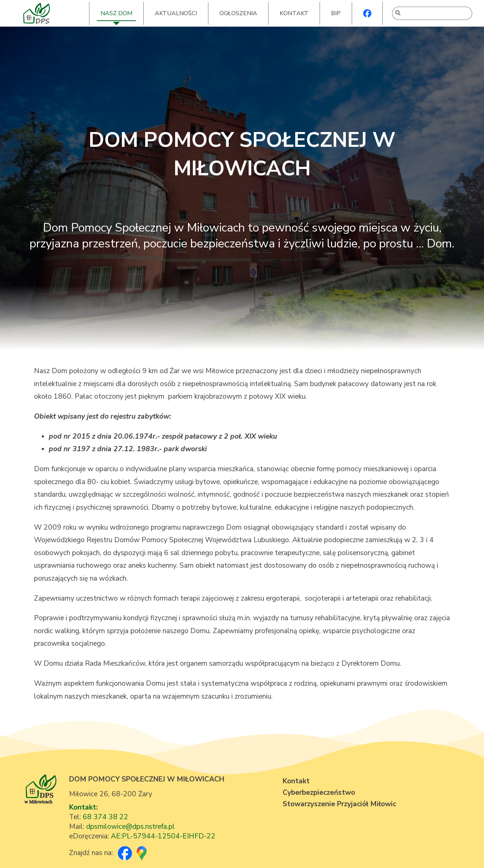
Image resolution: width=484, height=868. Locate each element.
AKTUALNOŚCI (176, 13)
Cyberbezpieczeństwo (319, 793)
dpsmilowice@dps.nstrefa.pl (130, 827)
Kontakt (83, 807)
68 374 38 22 (105, 817)
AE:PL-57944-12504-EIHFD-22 (163, 836)
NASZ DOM (116, 13)
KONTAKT (294, 13)
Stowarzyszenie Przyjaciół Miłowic (339, 804)
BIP (336, 13)
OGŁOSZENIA (238, 13)
